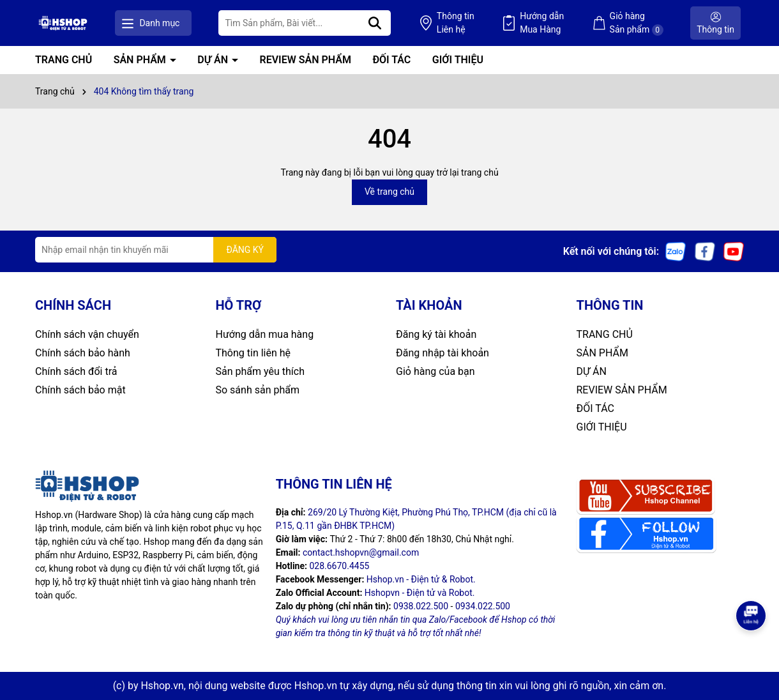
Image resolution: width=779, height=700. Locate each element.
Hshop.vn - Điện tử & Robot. (421, 579)
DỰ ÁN (214, 60)
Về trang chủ (390, 192)
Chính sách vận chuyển (87, 334)
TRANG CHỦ (64, 60)
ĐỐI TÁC (391, 60)
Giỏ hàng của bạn (435, 371)
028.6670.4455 (339, 566)
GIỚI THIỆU (458, 60)
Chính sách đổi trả (76, 371)
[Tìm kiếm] (375, 23)
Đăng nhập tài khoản (442, 353)
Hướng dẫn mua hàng (265, 334)
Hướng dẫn (542, 24)
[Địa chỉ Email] (156, 250)
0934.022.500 (483, 606)
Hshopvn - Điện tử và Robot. (420, 593)
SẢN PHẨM (141, 60)
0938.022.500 (421, 606)
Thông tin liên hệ (253, 353)
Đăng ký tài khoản (436, 334)
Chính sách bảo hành (83, 353)
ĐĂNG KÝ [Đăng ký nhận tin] (245, 250)
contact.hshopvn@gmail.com (361, 552)
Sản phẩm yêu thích (260, 371)
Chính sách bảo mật (80, 390)
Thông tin (456, 24)
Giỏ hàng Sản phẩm (637, 23)
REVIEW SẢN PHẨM (306, 60)
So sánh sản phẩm (258, 390)
